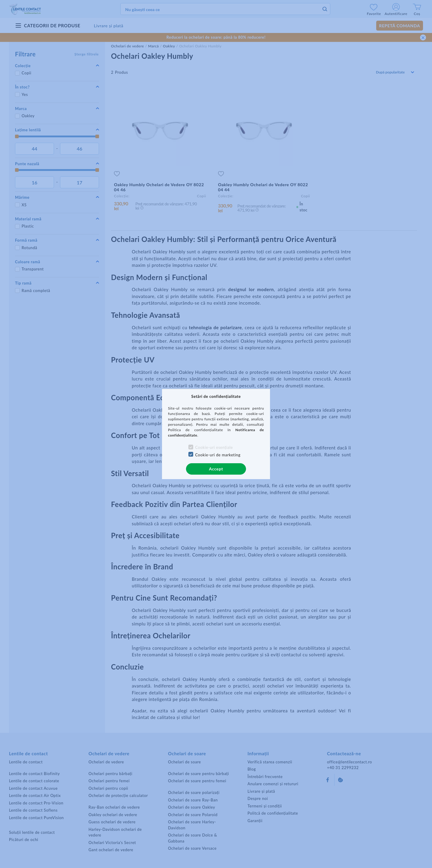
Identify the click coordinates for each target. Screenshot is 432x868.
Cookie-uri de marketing (218, 455)
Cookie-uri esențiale (214, 447)
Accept (216, 469)
